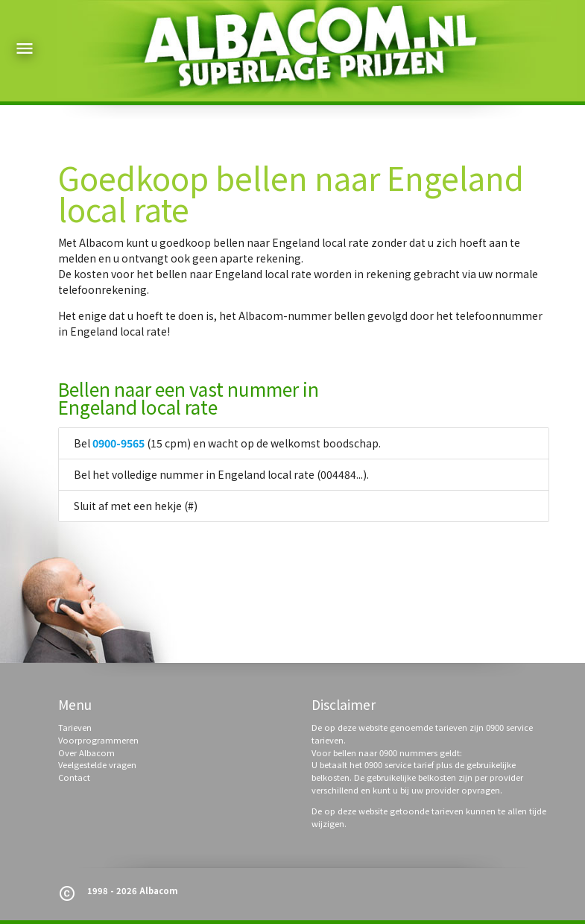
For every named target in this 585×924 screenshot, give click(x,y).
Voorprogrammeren (98, 740)
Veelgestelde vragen (97, 764)
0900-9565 (118, 443)
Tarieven (75, 727)
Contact (74, 777)
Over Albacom (86, 752)
